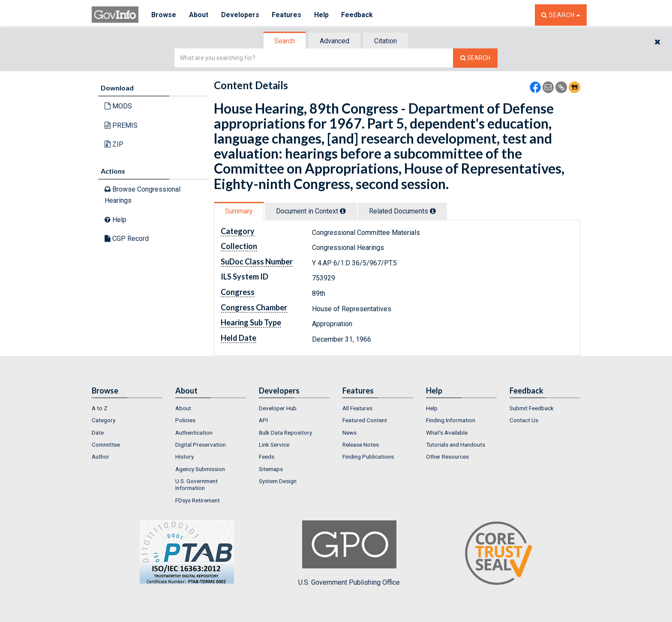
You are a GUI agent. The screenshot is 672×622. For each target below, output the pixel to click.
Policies (185, 420)
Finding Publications (368, 457)
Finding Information (451, 420)
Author (100, 457)
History (184, 457)
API (263, 420)
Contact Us (524, 420)
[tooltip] (343, 211)
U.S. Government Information (196, 484)
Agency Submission (200, 469)
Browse (164, 15)
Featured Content (365, 420)
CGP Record (127, 239)
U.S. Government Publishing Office (349, 553)
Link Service (274, 445)
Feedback (358, 15)
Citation (385, 41)
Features (287, 15)
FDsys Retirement (198, 500)
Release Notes (361, 445)
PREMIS (121, 125)
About (199, 15)
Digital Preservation (201, 445)
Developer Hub (278, 408)
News (349, 433)
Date (98, 433)
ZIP (114, 144)
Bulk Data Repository (285, 433)
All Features (357, 408)
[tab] (285, 41)
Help (322, 15)
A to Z (100, 408)
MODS (118, 106)
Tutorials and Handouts (456, 445)
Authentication (194, 433)
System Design (278, 481)
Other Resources (447, 457)
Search (285, 41)
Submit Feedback (532, 408)
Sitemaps (271, 469)
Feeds (267, 457)
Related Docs (402, 211)
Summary (239, 211)
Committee (106, 445)
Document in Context (311, 211)
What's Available (447, 433)
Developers (240, 15)
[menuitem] (127, 408)
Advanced (334, 41)
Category (103, 420)
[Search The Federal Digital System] (475, 58)
